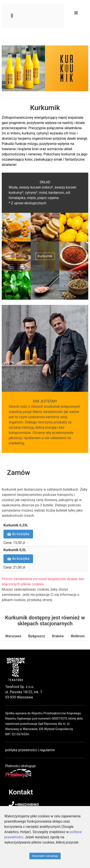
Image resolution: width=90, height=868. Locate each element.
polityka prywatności (21, 750)
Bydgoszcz (37, 636)
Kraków (58, 636)
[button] (76, 13)
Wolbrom (78, 636)
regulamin (47, 750)
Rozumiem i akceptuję (45, 856)
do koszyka (18, 534)
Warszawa (13, 636)
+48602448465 (24, 805)
